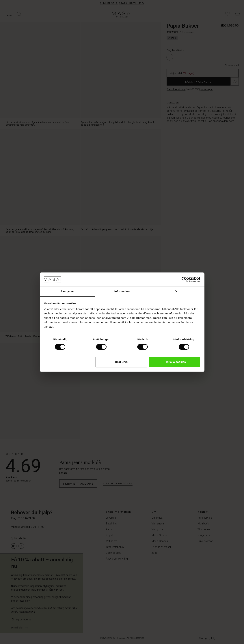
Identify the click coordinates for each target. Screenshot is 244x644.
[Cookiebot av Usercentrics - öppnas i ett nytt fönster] (184, 279)
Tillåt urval (121, 362)
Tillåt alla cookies (174, 362)
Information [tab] (122, 291)
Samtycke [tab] (67, 291)
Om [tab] (177, 291)
